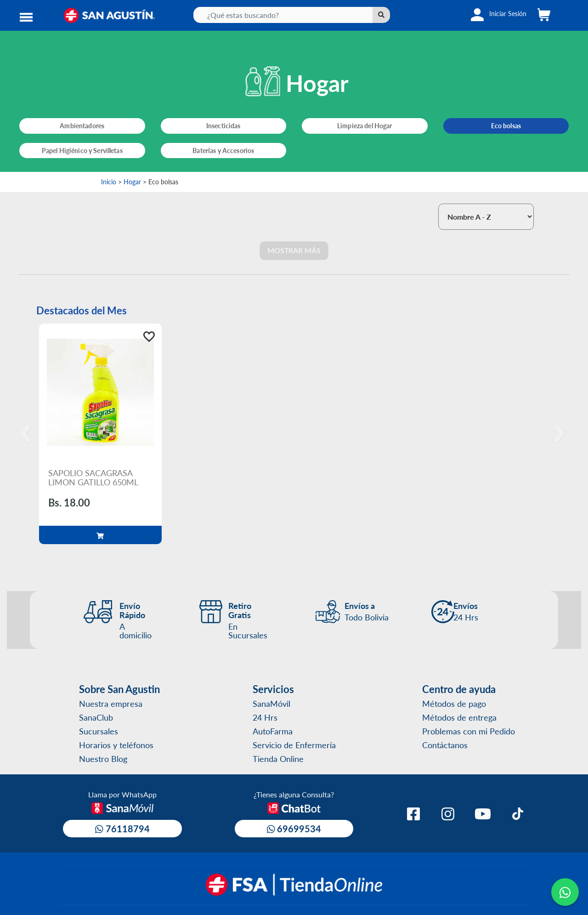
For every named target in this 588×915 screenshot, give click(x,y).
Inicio (109, 182)
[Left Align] (381, 15)
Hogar (132, 182)
